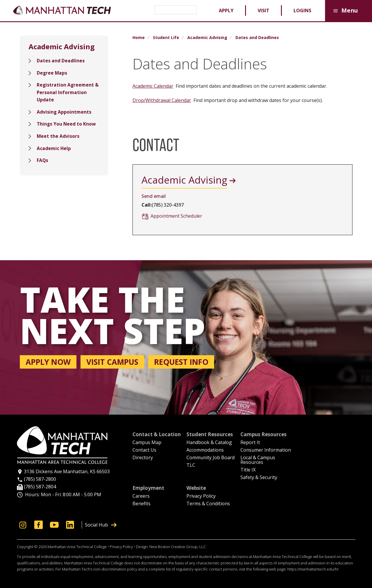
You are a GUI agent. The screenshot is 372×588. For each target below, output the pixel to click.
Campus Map (147, 443)
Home (139, 38)
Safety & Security (259, 478)
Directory (143, 458)
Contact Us (144, 450)
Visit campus (112, 362)
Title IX (248, 470)
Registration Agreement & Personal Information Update (66, 93)
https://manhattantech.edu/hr (313, 569)
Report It (250, 443)
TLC (191, 465)
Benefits (142, 504)
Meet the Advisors (58, 138)
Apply (226, 10)
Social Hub (101, 525)
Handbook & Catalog (209, 443)
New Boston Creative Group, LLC (178, 547)
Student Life (166, 38)
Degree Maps (52, 73)
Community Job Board (211, 458)
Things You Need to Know (67, 126)
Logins (302, 10)
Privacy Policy (201, 496)
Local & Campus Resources (258, 460)
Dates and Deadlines (61, 61)
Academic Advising (207, 38)
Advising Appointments (64, 113)
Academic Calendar (153, 86)
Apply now (48, 362)
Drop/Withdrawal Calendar (162, 100)
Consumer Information (266, 450)
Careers (141, 496)
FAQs (43, 163)
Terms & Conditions (208, 504)
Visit (263, 10)
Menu (345, 11)
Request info (181, 362)
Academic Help (54, 150)
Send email (154, 196)
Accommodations (205, 450)
